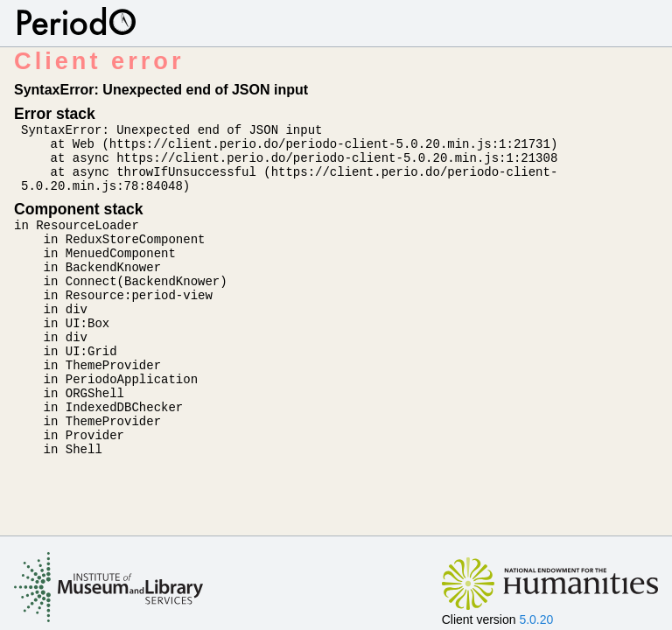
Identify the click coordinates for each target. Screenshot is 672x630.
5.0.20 (536, 619)
